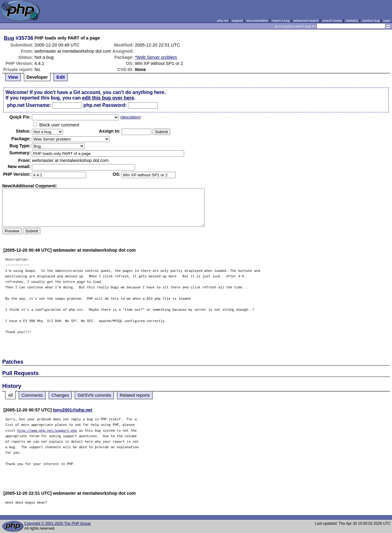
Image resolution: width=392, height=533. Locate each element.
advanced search (306, 21)
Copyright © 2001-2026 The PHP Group (57, 524)
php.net (223, 21)
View (13, 77)
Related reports (135, 395)
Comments (32, 395)
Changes (60, 395)
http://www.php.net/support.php (47, 430)
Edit (60, 77)
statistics (352, 21)
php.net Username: (29, 105)
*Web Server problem (156, 57)
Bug (9, 38)
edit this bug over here (108, 98)
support (237, 21)
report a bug (281, 21)
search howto (332, 21)
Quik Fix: (20, 117)
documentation (257, 21)
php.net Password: (105, 105)
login (387, 21)
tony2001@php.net (73, 410)
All (10, 395)
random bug (371, 21)
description (130, 117)
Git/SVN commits (94, 395)
